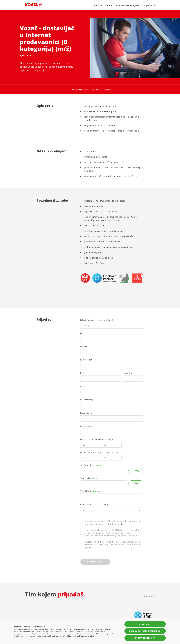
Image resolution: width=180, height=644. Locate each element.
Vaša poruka (90, 491)
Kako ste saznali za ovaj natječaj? (94, 504)
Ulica (82, 373)
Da (84, 445)
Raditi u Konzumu (103, 5)
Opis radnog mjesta (79, 89)
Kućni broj (129, 373)
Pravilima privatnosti (72, 636)
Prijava (107, 89)
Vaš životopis (91, 465)
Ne (105, 445)
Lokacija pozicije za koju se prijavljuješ (97, 320)
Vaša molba (90, 478)
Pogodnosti (149, 5)
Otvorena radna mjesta (128, 5)
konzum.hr (149, 596)
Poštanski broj (86, 400)
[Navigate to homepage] (33, 4)
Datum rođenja (87, 360)
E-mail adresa (86, 426)
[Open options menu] (139, 326)
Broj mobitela (86, 413)
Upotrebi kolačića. (88, 636)
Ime (82, 333)
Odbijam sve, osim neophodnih (145, 631)
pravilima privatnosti (95, 524)
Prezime (84, 347)
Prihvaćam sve (145, 624)
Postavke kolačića (145, 638)
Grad (82, 386)
